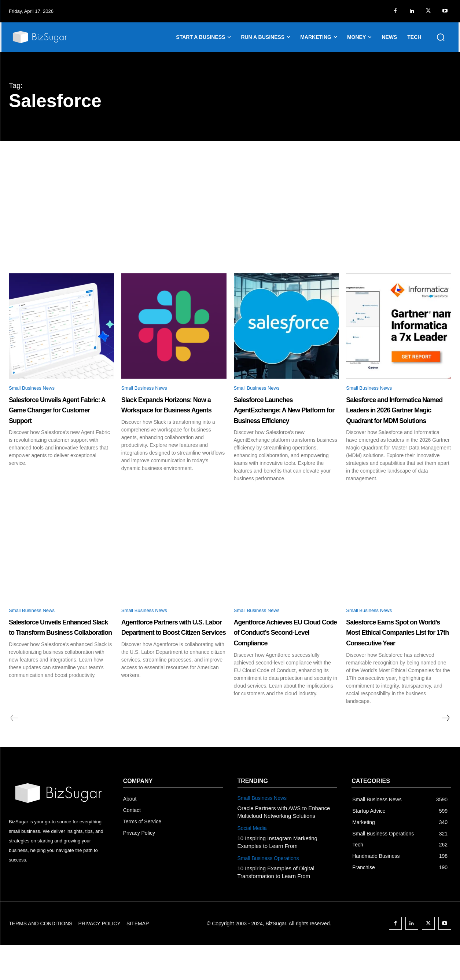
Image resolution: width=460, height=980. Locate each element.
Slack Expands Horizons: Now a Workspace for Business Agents (173, 416)
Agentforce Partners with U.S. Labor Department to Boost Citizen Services (174, 662)
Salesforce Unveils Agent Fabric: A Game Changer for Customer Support (56, 416)
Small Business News (37, 389)
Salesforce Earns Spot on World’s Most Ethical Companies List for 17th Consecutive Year (396, 662)
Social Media (252, 863)
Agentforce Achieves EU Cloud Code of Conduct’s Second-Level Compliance (285, 662)
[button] (441, 37)
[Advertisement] (230, 196)
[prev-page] (14, 753)
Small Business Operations (268, 893)
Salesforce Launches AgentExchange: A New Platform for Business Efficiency (283, 416)
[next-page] (445, 753)
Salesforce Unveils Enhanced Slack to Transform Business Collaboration (51, 662)
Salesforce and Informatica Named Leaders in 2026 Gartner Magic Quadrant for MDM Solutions (398, 421)
